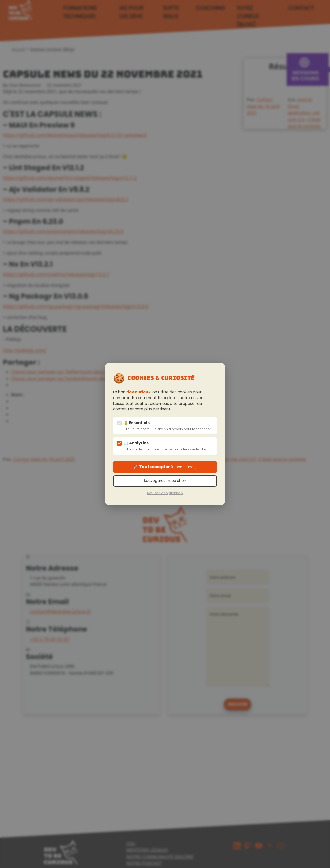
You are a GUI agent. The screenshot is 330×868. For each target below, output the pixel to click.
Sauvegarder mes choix (165, 481)
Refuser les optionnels (165, 493)
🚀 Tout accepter (165, 467)
